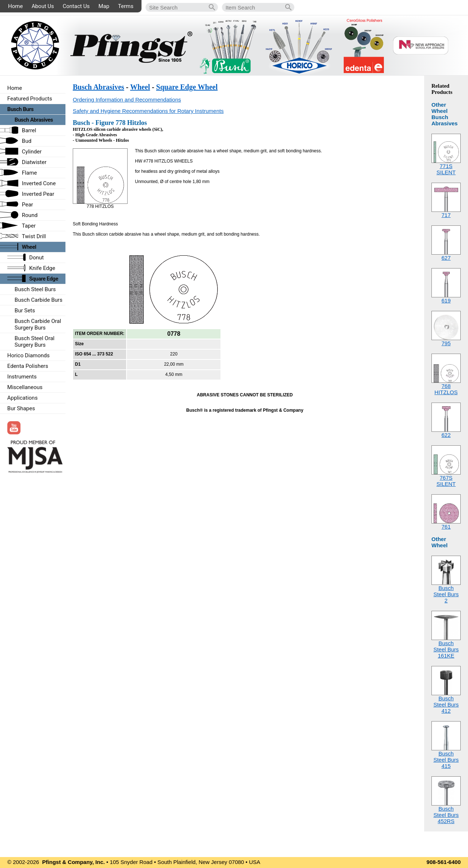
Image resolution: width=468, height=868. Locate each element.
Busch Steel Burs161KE (446, 649)
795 (446, 343)
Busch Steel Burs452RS (446, 815)
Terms (126, 6)
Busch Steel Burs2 (446, 594)
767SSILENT (446, 481)
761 (446, 527)
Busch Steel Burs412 (446, 705)
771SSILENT (446, 169)
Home (15, 6)
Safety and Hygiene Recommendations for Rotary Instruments (148, 111)
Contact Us (76, 6)
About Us (43, 6)
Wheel (140, 87)
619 (446, 300)
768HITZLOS (446, 389)
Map (104, 6)
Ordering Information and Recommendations (127, 100)
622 (446, 435)
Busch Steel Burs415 (446, 760)
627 (446, 258)
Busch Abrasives (99, 87)
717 (446, 215)
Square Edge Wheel (187, 87)
